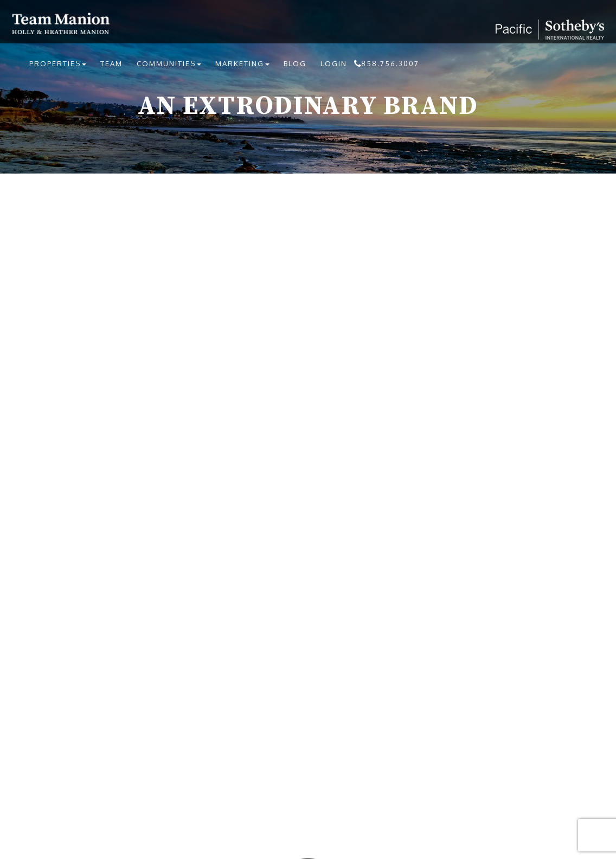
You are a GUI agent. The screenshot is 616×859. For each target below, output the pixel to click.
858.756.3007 (390, 63)
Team (111, 63)
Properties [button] (58, 63)
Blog (295, 63)
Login (334, 63)
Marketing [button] (242, 63)
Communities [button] (169, 63)
